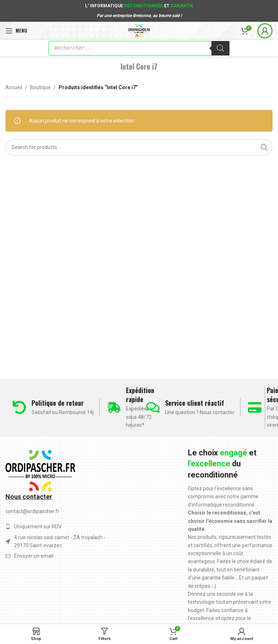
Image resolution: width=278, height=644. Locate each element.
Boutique (40, 87)
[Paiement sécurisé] (255, 407)
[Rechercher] (220, 48)
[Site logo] (139, 30)
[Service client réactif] (153, 407)
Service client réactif (195, 403)
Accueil (14, 87)
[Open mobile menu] (16, 31)
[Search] (139, 147)
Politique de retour (58, 403)
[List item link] (60, 556)
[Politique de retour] (19, 407)
